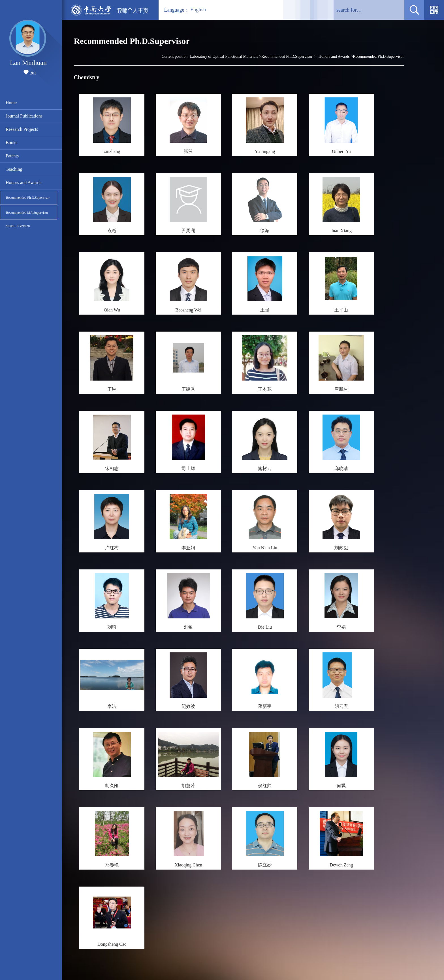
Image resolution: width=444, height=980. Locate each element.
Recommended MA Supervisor (27, 213)
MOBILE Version (18, 226)
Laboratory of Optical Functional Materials (224, 56)
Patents (12, 156)
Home (11, 103)
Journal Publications (24, 116)
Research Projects (22, 129)
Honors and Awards (24, 182)
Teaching (14, 169)
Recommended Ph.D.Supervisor (28, 198)
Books (11, 143)
